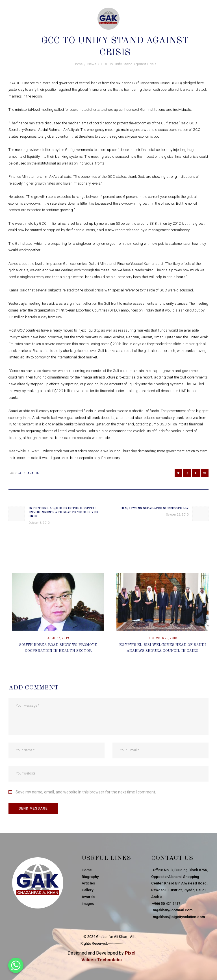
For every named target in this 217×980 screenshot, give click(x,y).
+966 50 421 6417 (166, 904)
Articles (88, 883)
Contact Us (172, 858)
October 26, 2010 (93, 31)
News (119, 31)
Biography (90, 877)
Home (78, 64)
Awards (88, 897)
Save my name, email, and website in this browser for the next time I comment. (86, 792)
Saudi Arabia (28, 473)
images (88, 904)
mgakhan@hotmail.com (172, 910)
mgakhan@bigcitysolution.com (178, 917)
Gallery (87, 890)
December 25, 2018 (163, 638)
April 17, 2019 (58, 638)
